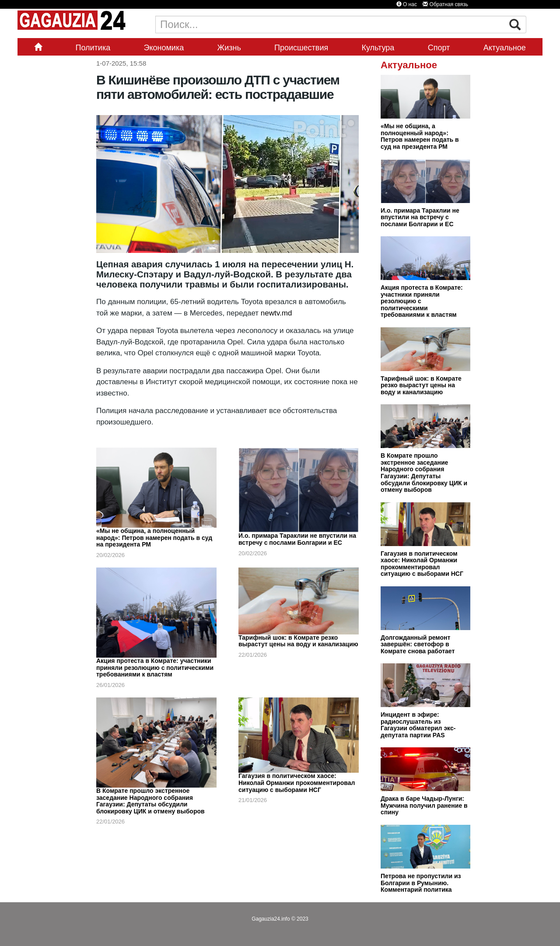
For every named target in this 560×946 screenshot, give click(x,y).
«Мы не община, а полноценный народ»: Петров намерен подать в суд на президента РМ (154, 538)
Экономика (164, 48)
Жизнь (229, 48)
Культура (378, 48)
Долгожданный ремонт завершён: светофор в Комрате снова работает (418, 644)
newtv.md (276, 313)
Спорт (439, 48)
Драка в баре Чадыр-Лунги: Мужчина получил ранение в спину (424, 805)
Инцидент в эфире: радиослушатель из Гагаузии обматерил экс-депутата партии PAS (418, 725)
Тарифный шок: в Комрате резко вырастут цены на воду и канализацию (298, 641)
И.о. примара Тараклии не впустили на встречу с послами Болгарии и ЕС (297, 539)
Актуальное (505, 48)
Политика (93, 48)
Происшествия (301, 48)
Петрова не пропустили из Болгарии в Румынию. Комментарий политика (421, 883)
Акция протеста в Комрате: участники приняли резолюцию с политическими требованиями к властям (155, 667)
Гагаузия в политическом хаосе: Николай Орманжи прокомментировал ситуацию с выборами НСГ (297, 783)
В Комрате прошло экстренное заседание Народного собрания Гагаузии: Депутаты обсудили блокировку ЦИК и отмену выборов (150, 801)
